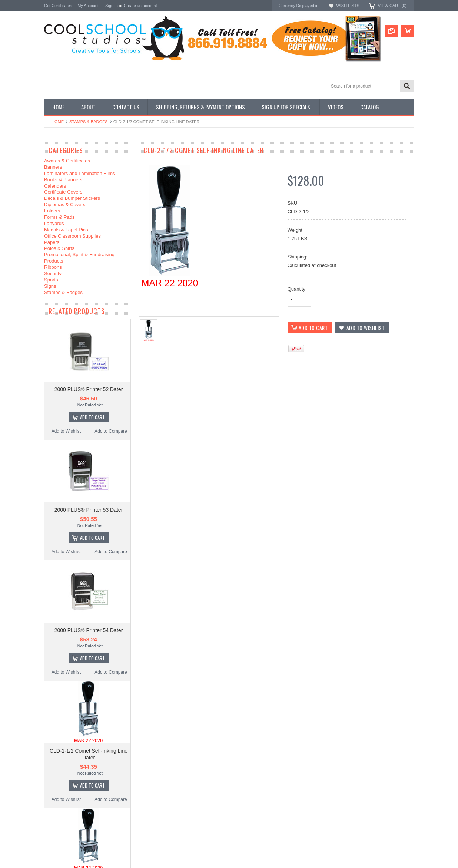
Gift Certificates (58, 6)
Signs (50, 286)
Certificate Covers (63, 192)
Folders (52, 211)
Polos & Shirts (59, 248)
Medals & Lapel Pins (66, 230)
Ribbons (53, 267)
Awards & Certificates (67, 161)
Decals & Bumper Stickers (72, 198)
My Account (88, 6)
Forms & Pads (59, 217)
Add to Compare (111, 431)
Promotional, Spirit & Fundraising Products (79, 258)
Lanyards (54, 223)
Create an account (140, 6)
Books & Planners (63, 180)
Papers (52, 242)
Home (58, 122)
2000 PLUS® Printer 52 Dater (89, 389)
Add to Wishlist (66, 431)
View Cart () (392, 6)
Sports (51, 280)
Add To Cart (92, 417)
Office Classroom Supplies (72, 236)
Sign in (112, 6)
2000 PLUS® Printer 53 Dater (89, 510)
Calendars (55, 186)
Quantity (296, 289)
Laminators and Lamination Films (79, 173)
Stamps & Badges (89, 122)
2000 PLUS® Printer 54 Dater (89, 630)
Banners (53, 167)
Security (53, 273)
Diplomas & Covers (65, 204)
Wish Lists (348, 6)
